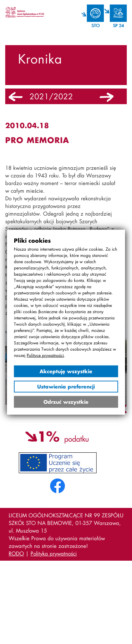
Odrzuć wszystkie (66, 402)
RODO (16, 553)
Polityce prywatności (45, 355)
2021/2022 (51, 97)
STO (95, 26)
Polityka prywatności (54, 553)
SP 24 (118, 26)
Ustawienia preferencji (66, 386)
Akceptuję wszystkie (66, 371)
